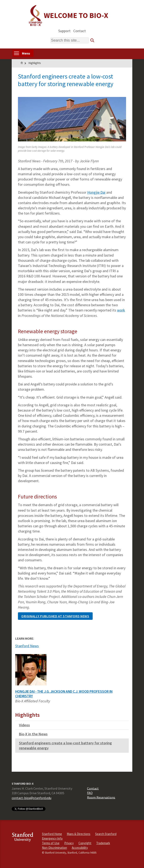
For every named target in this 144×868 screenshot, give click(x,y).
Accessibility (80, 848)
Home (22, 63)
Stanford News (27, 646)
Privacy (69, 843)
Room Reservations (101, 797)
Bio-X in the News (33, 734)
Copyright (85, 843)
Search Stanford (106, 834)
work (121, 310)
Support (64, 31)
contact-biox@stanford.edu (32, 798)
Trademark (103, 843)
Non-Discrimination (54, 848)
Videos (24, 725)
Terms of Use (51, 843)
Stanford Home (52, 834)
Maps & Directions (79, 834)
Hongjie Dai (96, 192)
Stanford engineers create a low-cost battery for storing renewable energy (65, 745)
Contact (80, 31)
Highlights (35, 63)
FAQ (90, 793)
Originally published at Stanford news (55, 616)
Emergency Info (52, 838)
